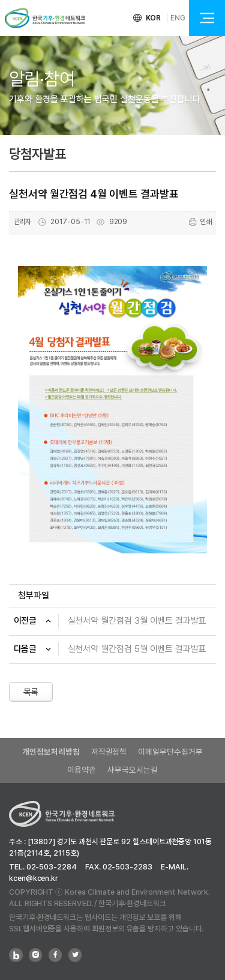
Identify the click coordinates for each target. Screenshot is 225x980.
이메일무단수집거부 (170, 752)
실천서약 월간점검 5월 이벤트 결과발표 (137, 649)
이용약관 (82, 770)
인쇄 (200, 222)
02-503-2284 (52, 867)
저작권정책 (109, 752)
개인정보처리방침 (51, 752)
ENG (178, 18)
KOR (154, 18)
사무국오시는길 (132, 770)
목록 (31, 692)
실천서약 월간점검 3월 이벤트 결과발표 (137, 621)
